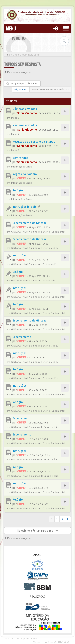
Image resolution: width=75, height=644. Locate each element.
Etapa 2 (15, 134)
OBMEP (22, 178)
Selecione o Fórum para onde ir (37, 531)
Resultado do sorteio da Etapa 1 (34, 142)
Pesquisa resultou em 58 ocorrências (50, 89)
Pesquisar (33, 84)
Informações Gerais (22, 166)
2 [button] (57, 519)
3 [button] (62, 519)
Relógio (18, 190)
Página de (21, 89)
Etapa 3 (15, 118)
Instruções (19, 255)
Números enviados (25, 109)
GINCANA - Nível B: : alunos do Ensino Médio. (35, 427)
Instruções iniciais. (25, 207)
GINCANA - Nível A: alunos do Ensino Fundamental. (38, 232)
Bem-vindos (20, 158)
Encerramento (22, 337)
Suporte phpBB (29, 638)
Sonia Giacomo (27, 113)
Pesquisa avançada (19, 72)
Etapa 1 (15, 150)
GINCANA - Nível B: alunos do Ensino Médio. (34, 248)
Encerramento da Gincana (29, 223)
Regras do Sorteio (25, 174)
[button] (68, 519)
